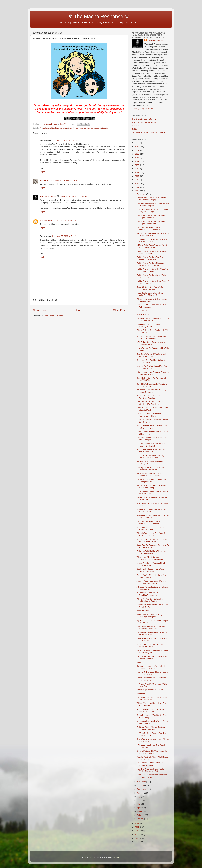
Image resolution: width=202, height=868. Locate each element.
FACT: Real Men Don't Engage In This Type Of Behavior (153, 657)
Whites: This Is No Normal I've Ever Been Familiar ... (151, 704)
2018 (137, 172)
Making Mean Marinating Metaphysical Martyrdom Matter (153, 516)
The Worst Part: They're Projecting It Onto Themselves (152, 698)
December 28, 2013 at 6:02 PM (64, 220)
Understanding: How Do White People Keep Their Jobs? (153, 722)
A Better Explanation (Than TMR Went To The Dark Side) (153, 234)
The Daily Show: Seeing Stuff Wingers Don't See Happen (153, 319)
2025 (137, 146)
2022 (137, 158)
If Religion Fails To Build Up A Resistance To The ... (149, 415)
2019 (137, 169)
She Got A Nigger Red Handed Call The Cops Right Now (151, 337)
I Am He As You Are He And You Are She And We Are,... (152, 367)
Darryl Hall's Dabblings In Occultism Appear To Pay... (152, 385)
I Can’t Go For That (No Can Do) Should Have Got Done (150, 457)
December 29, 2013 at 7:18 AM (65, 236)
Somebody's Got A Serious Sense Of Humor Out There (152, 528)
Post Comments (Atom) (54, 316)
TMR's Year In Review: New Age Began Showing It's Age (150, 264)
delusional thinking (51, 128)
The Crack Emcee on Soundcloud (146, 122)
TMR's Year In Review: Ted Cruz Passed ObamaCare (150, 258)
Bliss (139, 662)
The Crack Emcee (48, 196)
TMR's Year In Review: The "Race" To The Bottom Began (152, 270)
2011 (137, 827)
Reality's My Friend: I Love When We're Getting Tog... (151, 710)
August (140, 793)
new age (79, 128)
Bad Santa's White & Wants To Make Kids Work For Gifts (152, 355)
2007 (137, 842)
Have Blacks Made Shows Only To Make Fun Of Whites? (151, 294)
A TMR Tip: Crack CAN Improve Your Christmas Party (152, 343)
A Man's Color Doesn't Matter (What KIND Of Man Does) (152, 246)
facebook (136, 126)
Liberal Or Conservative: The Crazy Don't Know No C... (151, 679)
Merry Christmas (144, 311)
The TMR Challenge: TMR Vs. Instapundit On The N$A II (149, 228)
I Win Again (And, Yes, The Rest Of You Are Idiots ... (151, 746)
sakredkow (45, 220)
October (141, 785)
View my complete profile (142, 109)
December (142, 194)
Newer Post (40, 310)
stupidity (105, 128)
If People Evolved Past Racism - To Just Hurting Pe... (151, 439)
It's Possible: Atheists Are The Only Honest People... (151, 391)
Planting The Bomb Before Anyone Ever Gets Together (151, 397)
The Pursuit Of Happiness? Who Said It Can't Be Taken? (152, 634)
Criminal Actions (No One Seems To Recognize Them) (152, 752)
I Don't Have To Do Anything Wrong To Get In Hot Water (153, 373)
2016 (137, 180)
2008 (137, 838)
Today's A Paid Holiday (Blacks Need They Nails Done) (152, 552)
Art (41, 128)
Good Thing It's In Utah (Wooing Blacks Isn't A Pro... (150, 646)
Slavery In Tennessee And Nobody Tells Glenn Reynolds (151, 667)
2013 (137, 191)
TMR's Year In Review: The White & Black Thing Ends (152, 252)
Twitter (135, 129)
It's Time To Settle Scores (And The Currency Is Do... (151, 734)
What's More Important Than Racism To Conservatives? (152, 300)
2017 (137, 176)
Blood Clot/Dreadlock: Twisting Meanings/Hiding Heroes (149, 616)
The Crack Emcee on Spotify (144, 119)
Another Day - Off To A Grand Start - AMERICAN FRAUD (152, 540)
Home (80, 310)
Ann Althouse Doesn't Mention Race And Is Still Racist (152, 451)
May (139, 804)
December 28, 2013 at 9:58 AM (65, 140)
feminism (64, 128)
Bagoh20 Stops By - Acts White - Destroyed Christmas (150, 288)
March (140, 811)
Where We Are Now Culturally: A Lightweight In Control (150, 600)
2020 (137, 165)
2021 (137, 161)
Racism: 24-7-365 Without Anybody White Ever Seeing (151, 486)
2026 (137, 143)
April (139, 808)
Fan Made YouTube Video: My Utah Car (149, 132)
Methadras (45, 180)
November (142, 782)
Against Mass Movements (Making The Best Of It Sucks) (151, 582)
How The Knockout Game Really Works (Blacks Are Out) (150, 770)
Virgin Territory (143, 611)
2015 (137, 184)
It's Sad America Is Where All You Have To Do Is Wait (151, 445)
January (141, 819)
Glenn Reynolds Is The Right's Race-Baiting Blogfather (152, 716)
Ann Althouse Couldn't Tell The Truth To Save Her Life (152, 427)
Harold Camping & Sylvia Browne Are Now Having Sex (152, 651)
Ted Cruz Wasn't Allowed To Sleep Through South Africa (151, 728)
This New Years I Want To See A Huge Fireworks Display (153, 204)
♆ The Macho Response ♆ (82, 17)
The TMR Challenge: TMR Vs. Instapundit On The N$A (149, 522)
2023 (137, 154)
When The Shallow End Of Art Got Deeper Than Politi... (151, 216)
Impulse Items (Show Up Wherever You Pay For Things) (151, 198)
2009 (137, 834)
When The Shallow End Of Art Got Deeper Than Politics (151, 222)
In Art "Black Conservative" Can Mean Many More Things (152, 210)
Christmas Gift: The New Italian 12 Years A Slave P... (151, 361)
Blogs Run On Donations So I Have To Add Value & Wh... (153, 546)
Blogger (116, 857)
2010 (137, 831)
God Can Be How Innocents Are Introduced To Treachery (150, 403)
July (139, 797)
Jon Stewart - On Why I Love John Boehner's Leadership (151, 628)
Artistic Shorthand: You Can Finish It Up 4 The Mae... (152, 564)
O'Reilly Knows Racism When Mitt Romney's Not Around (151, 469)
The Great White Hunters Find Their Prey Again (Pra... (152, 481)
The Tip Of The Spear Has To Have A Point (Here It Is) (152, 673)
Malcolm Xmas (143, 315)
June (139, 800)
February (141, 815)
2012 (137, 823)
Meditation (141, 694)
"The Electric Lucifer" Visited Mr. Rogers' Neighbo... (150, 764)
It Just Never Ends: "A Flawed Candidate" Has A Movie (149, 594)
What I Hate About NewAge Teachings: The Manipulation (150, 558)
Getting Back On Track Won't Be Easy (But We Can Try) (153, 240)
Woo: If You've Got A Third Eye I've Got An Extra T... (151, 576)
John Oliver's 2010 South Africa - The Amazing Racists (152, 325)
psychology (95, 128)
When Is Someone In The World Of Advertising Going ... (151, 534)
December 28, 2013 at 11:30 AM (73, 196)
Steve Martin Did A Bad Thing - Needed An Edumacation (150, 475)
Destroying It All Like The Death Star (152, 690)
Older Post (119, 310)
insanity (71, 128)
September (142, 789)
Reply (42, 172)
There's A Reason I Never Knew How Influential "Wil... (152, 409)
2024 (137, 150)
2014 (137, 187)
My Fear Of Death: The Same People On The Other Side (152, 622)
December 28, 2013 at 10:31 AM (64, 180)
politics (87, 128)
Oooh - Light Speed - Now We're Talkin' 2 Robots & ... (150, 570)
